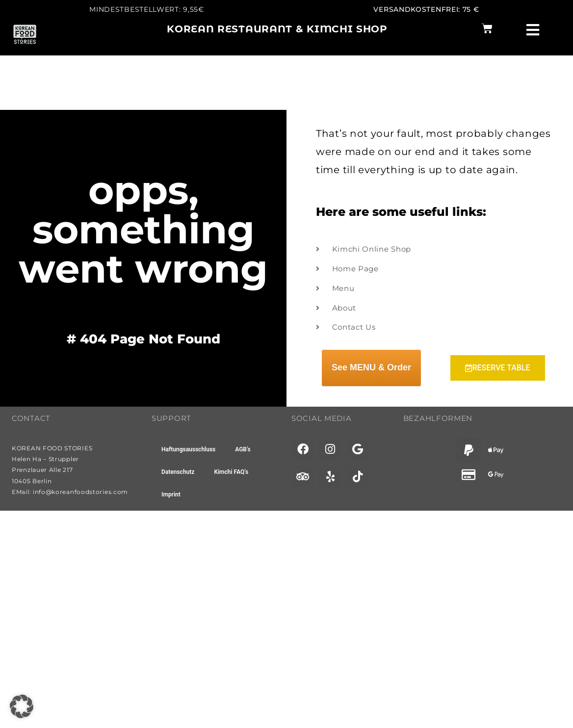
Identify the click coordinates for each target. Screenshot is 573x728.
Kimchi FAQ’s (231, 472)
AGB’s (243, 449)
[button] (22, 706)
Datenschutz (178, 472)
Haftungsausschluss (188, 449)
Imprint (171, 494)
